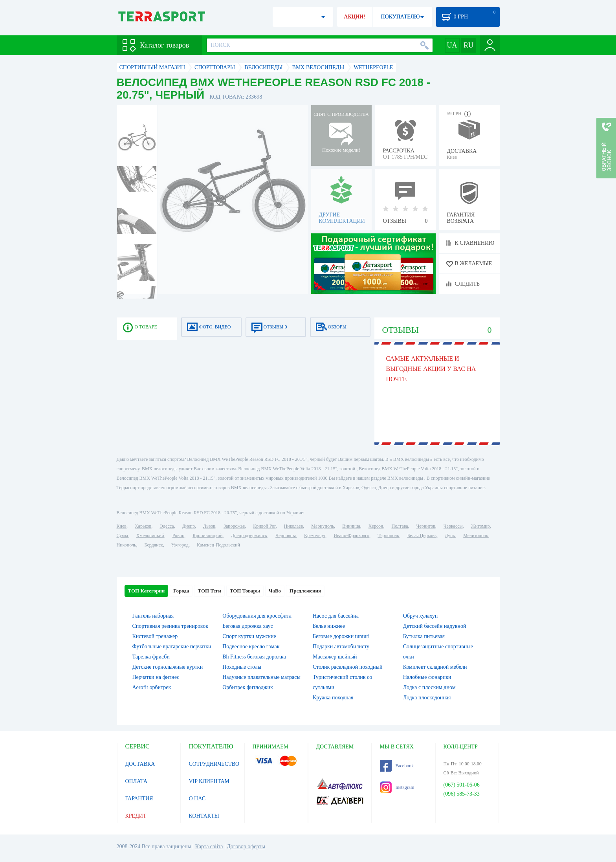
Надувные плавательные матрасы (261, 677)
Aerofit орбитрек (152, 687)
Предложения (305, 591)
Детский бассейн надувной (435, 626)
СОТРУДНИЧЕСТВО (214, 764)
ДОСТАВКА (140, 764)
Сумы (122, 536)
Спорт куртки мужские (249, 636)
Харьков (143, 526)
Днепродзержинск (249, 536)
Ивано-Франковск (351, 536)
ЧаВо (275, 591)
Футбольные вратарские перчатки (172, 646)
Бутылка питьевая (424, 636)
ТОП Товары (245, 591)
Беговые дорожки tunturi (341, 636)
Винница (351, 526)
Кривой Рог (264, 526)
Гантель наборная (153, 616)
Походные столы (242, 667)
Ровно (178, 536)
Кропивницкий (207, 536)
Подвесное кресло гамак (251, 646)
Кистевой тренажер (155, 636)
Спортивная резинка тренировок (170, 626)
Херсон (376, 526)
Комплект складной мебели (435, 667)
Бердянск (154, 545)
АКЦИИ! (354, 17)
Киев (122, 526)
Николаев (293, 526)
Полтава (400, 526)
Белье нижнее (329, 626)
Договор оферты (246, 846)
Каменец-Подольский (218, 545)
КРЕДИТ (136, 816)
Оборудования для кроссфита (257, 616)
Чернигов (426, 526)
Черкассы (453, 526)
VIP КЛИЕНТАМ (209, 781)
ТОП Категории (147, 591)
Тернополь (388, 536)
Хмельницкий (150, 536)
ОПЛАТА (137, 781)
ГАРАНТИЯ (139, 799)
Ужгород (180, 545)
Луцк (450, 536)
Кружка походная (333, 698)
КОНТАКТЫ (204, 816)
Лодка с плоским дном (429, 687)
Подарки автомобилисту (341, 646)
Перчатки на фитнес (156, 677)
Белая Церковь (422, 536)
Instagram (397, 787)
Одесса (167, 526)
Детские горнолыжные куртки (168, 667)
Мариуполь (323, 526)
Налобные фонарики (427, 677)
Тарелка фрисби (151, 657)
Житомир (480, 526)
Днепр (189, 526)
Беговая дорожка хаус (248, 626)
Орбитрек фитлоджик (248, 687)
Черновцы (286, 536)
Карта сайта (209, 846)
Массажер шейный (335, 657)
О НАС (197, 799)
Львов (209, 526)
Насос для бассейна (336, 616)
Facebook (397, 766)
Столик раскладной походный (347, 667)
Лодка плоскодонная (427, 698)
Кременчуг (315, 536)
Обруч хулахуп (421, 616)
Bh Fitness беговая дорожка (254, 657)
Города (181, 591)
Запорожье (234, 526)
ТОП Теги (209, 591)
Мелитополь (476, 536)
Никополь (126, 545)
